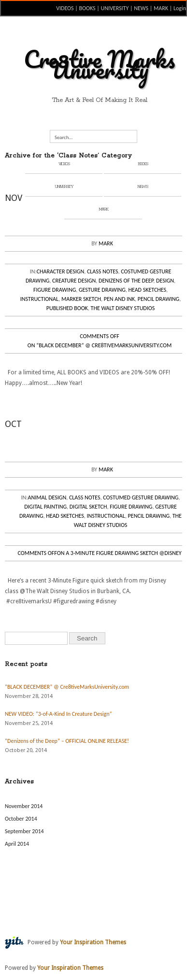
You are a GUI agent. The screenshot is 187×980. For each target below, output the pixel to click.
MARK (161, 8)
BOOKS (87, 8)
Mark (106, 243)
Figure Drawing (55, 290)
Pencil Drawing (158, 299)
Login (180, 8)
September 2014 (24, 831)
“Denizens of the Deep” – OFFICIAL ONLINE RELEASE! (67, 741)
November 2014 (24, 806)
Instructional (39, 299)
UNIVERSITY (115, 8)
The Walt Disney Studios (123, 308)
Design (165, 281)
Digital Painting (45, 507)
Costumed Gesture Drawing (141, 497)
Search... (64, 137)
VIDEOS (65, 8)
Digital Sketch (88, 507)
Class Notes (103, 271)
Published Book (67, 308)
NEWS (141, 8)
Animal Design (47, 497)
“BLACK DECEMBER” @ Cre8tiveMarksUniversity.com (67, 687)
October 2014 (21, 819)
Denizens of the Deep (126, 281)
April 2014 (17, 844)
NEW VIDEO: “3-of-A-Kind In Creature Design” (58, 714)
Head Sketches (147, 290)
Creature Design (74, 281)
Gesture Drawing (102, 290)
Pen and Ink (119, 299)
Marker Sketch (81, 299)
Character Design (61, 271)
